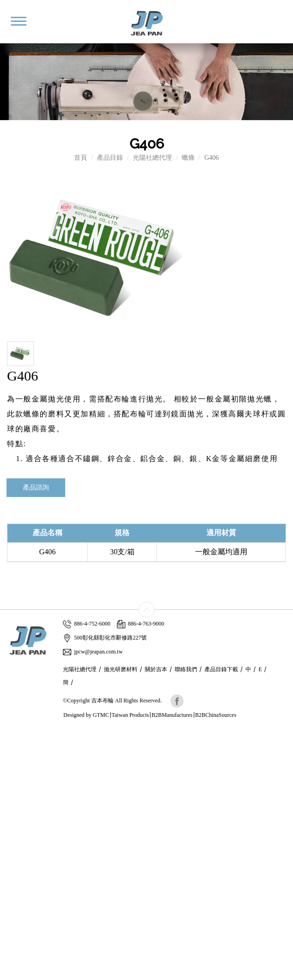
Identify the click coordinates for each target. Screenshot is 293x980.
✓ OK (217, 975)
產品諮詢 (36, 487)
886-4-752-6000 (87, 624)
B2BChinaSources (216, 715)
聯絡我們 (186, 669)
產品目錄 (110, 158)
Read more (17, 827)
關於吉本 (156, 669)
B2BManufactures (172, 715)
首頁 (81, 158)
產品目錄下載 (221, 669)
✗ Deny (11, 761)
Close (7, 733)
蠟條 (188, 158)
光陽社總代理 (152, 158)
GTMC (101, 715)
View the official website (68, 827)
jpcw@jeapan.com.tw (93, 652)
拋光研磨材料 (121, 669)
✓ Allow (12, 752)
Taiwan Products (130, 715)
